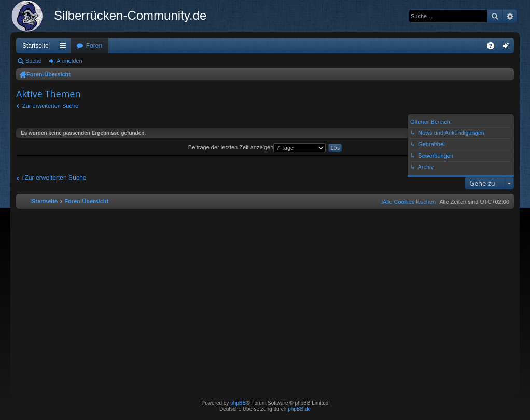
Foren (94, 46)
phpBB (238, 403)
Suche (495, 16)
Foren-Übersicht (48, 74)
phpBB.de (299, 409)
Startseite (36, 46)
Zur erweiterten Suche (50, 106)
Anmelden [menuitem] (508, 48)
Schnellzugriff (65, 48)
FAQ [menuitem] (494, 48)
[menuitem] (408, 202)
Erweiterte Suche (510, 16)
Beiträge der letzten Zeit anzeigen (257, 147)
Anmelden (69, 61)
